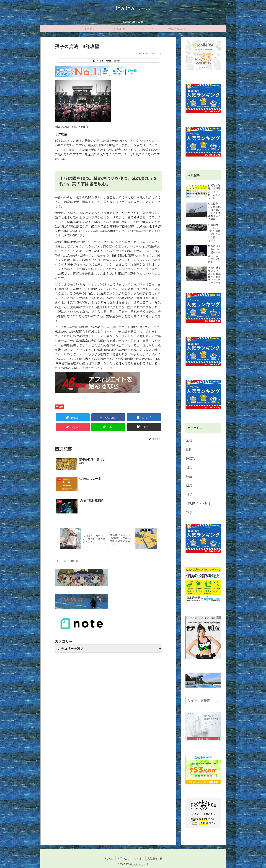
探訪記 (191, 458)
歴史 (189, 485)
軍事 (189, 512)
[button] (218, 700)
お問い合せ (124, 858)
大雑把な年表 (155, 858)
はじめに (109, 858)
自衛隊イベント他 (198, 503)
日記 (189, 467)
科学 (189, 494)
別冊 (61, 407)
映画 (189, 476)
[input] (203, 700)
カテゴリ (139, 858)
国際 (189, 449)
